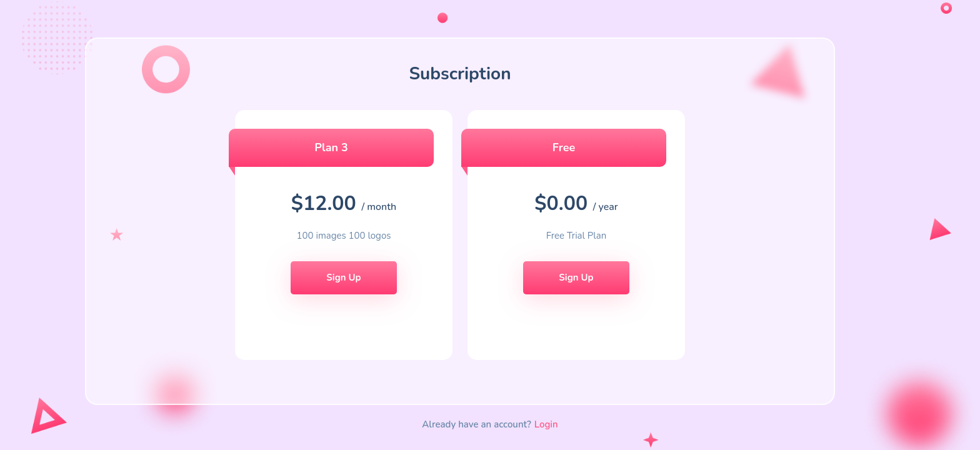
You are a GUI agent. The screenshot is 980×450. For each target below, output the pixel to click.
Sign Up (343, 277)
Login (546, 424)
